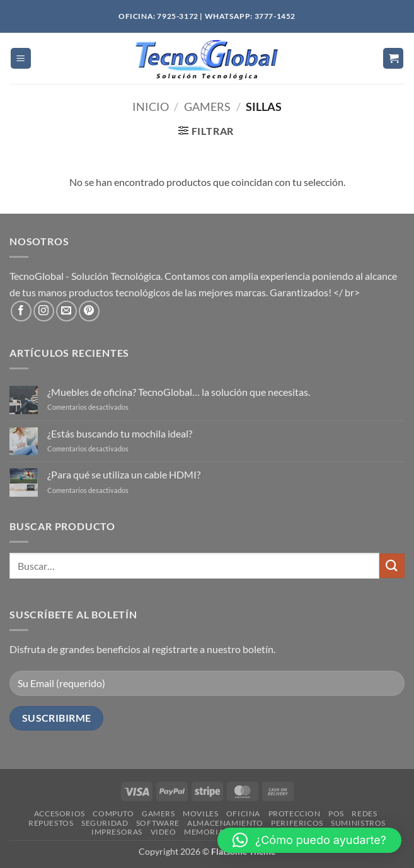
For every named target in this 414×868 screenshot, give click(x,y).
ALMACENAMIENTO (225, 823)
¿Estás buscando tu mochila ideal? (120, 433)
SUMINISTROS (358, 823)
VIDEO (164, 832)
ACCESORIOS (60, 813)
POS (336, 813)
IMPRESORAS (117, 832)
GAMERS (158, 813)
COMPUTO (113, 813)
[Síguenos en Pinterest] (89, 311)
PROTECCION (295, 813)
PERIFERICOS (297, 823)
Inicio (151, 107)
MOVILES (200, 813)
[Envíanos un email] (66, 311)
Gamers (207, 107)
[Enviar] (392, 566)
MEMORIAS (206, 832)
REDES (364, 813)
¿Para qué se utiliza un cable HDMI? (124, 474)
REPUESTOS (51, 823)
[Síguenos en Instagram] (44, 311)
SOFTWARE (158, 823)
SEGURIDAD (105, 823)
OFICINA (243, 813)
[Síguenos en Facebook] (21, 311)
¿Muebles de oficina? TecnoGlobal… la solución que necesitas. (179, 392)
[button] (21, 58)
